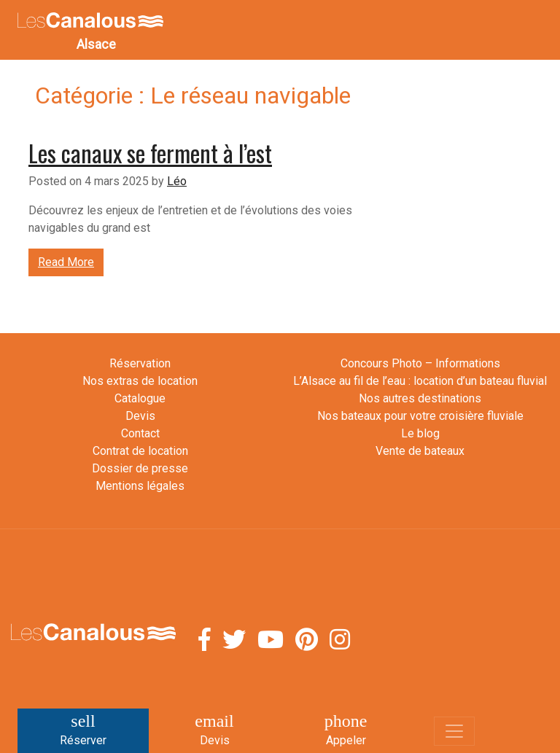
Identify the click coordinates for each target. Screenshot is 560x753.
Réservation (140, 363)
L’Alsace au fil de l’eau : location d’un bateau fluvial (420, 381)
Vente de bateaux (420, 451)
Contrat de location (140, 451)
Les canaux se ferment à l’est (150, 153)
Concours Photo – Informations (420, 363)
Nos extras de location (140, 381)
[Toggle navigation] (454, 731)
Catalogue (140, 398)
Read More (66, 262)
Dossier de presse (140, 468)
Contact (140, 433)
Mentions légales (140, 486)
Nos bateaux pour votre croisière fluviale (420, 416)
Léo (177, 181)
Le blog (420, 433)
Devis (140, 416)
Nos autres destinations (420, 398)
